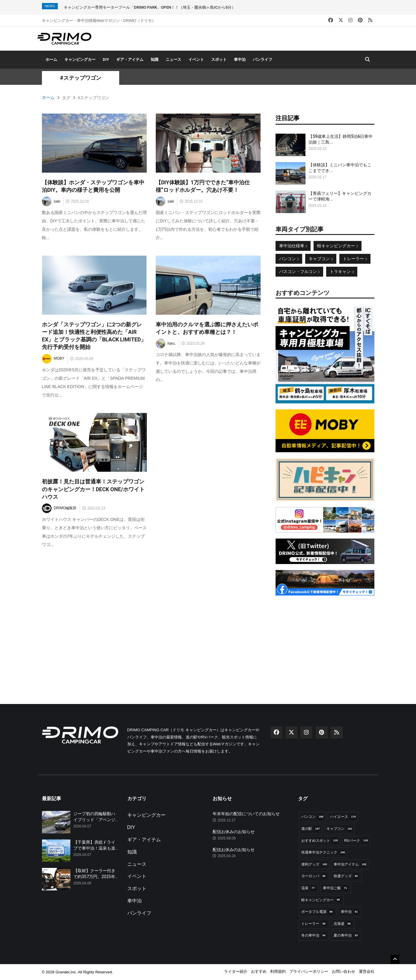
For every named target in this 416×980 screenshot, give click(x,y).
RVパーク (356, 841)
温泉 (309, 888)
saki (51, 201)
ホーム (51, 59)
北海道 (343, 924)
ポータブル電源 (318, 912)
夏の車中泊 (347, 936)
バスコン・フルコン (299, 272)
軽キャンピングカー (338, 246)
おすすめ (259, 971)
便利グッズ (314, 865)
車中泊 (240, 59)
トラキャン (342, 272)
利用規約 (278, 971)
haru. (166, 343)
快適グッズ (347, 876)
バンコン (289, 259)
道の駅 (311, 829)
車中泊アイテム (350, 865)
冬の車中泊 (314, 936)
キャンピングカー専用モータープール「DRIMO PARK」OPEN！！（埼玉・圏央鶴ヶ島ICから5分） (150, 7)
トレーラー (355, 259)
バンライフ (263, 59)
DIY (106, 59)
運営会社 (367, 971)
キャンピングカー (80, 59)
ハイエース (343, 817)
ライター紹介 (236, 971)
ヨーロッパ (314, 876)
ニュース (173, 59)
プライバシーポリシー (309, 971)
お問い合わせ (344, 971)
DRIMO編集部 (59, 508)
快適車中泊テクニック (323, 853)
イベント (196, 59)
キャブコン (321, 259)
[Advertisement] (325, 639)
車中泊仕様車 (293, 246)
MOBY (53, 359)
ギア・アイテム (130, 59)
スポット (219, 59)
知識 (155, 59)
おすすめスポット (320, 841)
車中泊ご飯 (336, 888)
